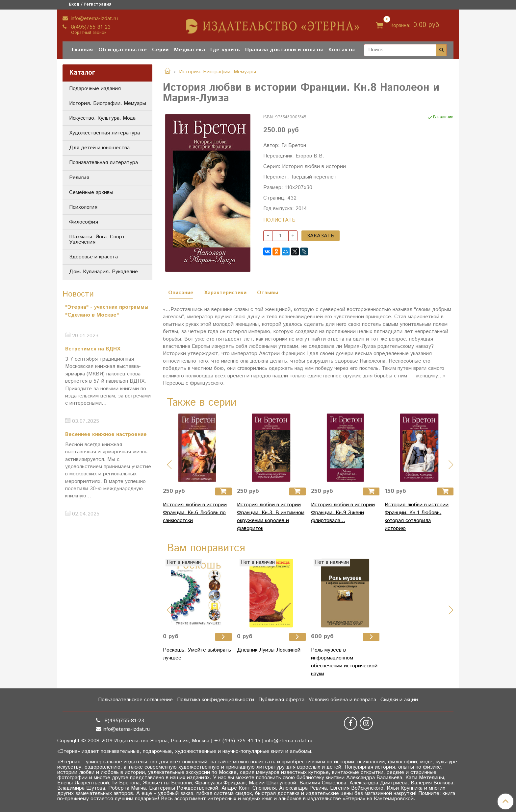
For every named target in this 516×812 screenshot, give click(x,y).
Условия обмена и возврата (342, 700)
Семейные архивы (91, 192)
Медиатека (190, 50)
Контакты (342, 50)
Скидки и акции (399, 700)
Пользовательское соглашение (135, 700)
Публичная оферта (281, 700)
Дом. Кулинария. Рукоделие (103, 272)
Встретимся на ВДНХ (93, 349)
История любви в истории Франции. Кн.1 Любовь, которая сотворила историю (417, 517)
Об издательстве (123, 50)
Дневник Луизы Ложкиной (269, 650)
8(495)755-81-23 (90, 27)
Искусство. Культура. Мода (102, 118)
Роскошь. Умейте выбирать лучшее (197, 654)
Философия (84, 222)
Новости (78, 294)
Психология (83, 207)
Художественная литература (104, 133)
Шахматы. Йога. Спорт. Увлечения (98, 239)
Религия (79, 178)
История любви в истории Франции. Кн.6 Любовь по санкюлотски (195, 513)
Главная (82, 50)
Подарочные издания (95, 89)
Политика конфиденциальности (216, 700)
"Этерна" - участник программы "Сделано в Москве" (107, 311)
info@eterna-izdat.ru (93, 19)
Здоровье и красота (93, 257)
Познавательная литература (103, 163)
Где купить (225, 50)
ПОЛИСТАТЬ (279, 220)
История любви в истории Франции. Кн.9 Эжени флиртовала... (343, 513)
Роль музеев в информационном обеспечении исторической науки (344, 662)
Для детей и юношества (99, 148)
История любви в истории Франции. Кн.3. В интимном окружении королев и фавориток (271, 517)
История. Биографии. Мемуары (218, 72)
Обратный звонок (89, 33)
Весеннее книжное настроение (106, 434)
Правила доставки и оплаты (284, 50)
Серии (160, 50)
